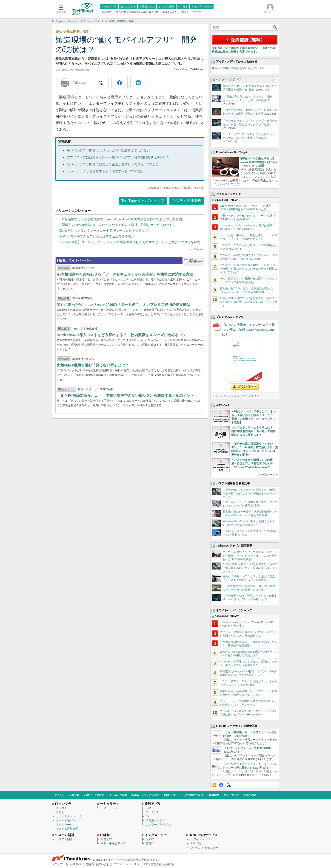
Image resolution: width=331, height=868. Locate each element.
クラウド (62, 808)
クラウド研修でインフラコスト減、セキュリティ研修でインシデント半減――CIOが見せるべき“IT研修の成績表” (250, 556)
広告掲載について (194, 795)
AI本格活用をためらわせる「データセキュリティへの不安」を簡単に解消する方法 (125, 274)
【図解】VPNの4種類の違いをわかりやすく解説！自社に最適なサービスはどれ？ (117, 225)
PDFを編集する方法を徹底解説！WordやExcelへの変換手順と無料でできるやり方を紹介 (122, 219)
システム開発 (64, 839)
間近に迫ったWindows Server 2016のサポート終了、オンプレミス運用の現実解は (124, 305)
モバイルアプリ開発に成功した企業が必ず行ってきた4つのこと (113, 164)
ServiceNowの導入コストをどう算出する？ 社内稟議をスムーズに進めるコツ (121, 335)
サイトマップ (231, 795)
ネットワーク (64, 825)
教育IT (150, 843)
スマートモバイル (67, 820)
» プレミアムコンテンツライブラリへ (236, 396)
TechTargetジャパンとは (145, 795)
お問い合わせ (171, 795)
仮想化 (60, 812)
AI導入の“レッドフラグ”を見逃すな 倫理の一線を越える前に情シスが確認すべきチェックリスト (248, 302)
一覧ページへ (270, 475)
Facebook (221, 785)
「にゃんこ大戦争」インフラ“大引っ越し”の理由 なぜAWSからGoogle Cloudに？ (248, 330)
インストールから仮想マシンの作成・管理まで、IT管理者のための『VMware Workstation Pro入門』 (252, 463)
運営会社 (156, 864)
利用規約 (214, 795)
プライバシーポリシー (128, 864)
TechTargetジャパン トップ (143, 201)
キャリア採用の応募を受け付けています (240, 68)
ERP (148, 808)
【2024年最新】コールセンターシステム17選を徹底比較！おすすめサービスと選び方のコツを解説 (129, 242)
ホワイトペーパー (202, 839)
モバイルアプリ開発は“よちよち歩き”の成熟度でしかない (108, 151)
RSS (214, 785)
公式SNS (75, 864)
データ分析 (153, 812)
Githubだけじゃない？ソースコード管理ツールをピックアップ (103, 231)
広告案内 (88, 864)
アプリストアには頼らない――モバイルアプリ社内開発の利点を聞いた (118, 157)
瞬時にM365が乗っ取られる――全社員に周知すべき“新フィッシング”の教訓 (259, 162)
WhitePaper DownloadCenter (193, 261)
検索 (275, 27)
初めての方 (250, 795)
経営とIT (106, 839)
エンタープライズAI (158, 825)
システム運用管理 (187, 201)
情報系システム (155, 820)
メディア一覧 (60, 864)
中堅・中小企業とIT (113, 843)
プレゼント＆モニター (204, 848)
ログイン (59, 795)
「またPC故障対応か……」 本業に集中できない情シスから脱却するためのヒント (125, 396)
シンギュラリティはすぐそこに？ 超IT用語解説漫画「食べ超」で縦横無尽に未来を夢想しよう (253, 431)
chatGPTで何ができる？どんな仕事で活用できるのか (97, 236)
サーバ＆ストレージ (68, 816)
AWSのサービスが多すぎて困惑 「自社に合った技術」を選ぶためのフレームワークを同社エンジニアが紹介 (249, 269)
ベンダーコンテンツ (228, 79)
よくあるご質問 (118, 795)
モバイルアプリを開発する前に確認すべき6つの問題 (104, 171)
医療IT (150, 839)
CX (148, 816)
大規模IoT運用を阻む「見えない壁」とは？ (93, 365)
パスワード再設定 (94, 795)
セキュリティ (162, 116)
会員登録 (74, 795)
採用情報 (169, 864)
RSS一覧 (196, 843)
